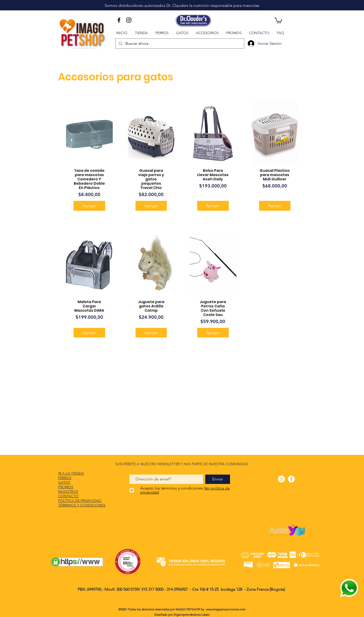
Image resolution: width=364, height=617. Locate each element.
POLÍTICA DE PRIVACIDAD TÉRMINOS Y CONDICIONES (82, 503)
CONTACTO (68, 496)
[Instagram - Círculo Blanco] (281, 479)
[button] (278, 20)
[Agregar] (89, 206)
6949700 (94, 589)
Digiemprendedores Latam (191, 615)
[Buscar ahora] (179, 44)
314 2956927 (177, 589)
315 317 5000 (153, 589)
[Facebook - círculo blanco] (291, 479)
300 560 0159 (127, 589)
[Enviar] (218, 479)
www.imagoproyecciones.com (226, 609)
